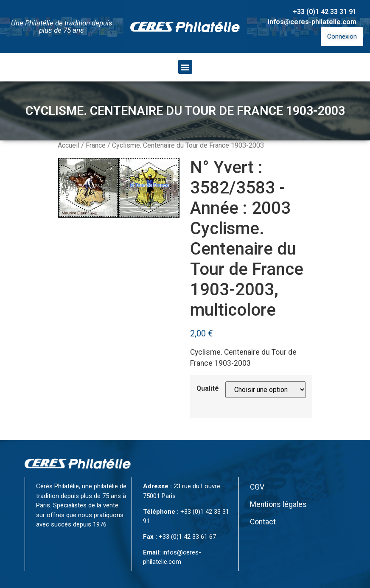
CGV (257, 487)
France (96, 145)
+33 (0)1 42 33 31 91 (325, 12)
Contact (263, 522)
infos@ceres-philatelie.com (312, 22)
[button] (185, 67)
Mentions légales (278, 504)
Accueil (69, 145)
